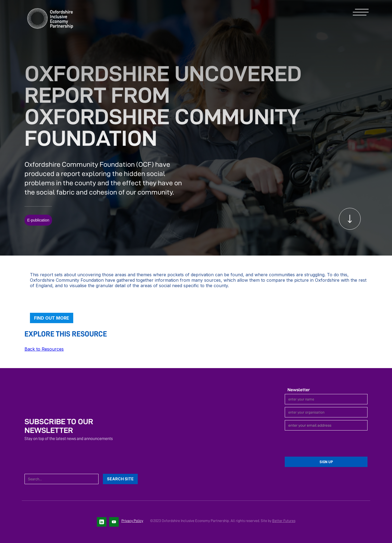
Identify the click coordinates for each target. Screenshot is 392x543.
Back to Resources (44, 349)
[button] (361, 13)
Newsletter (299, 390)
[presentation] (326, 444)
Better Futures (284, 521)
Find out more (52, 318)
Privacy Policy (132, 521)
